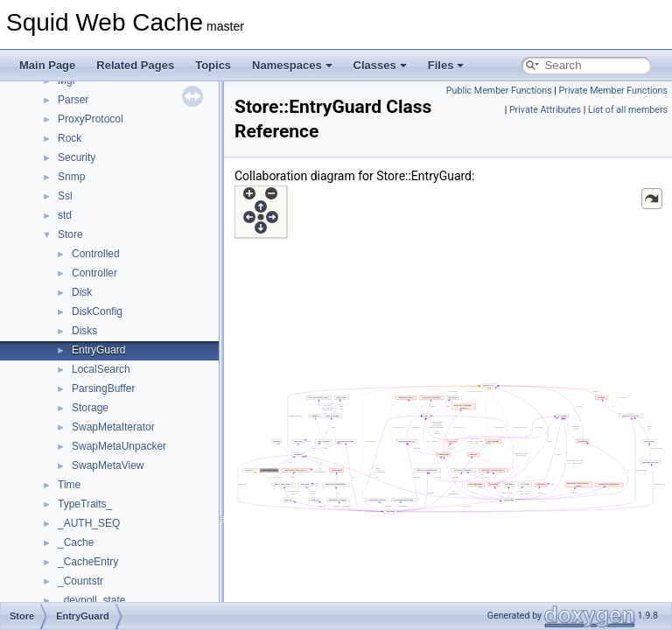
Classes (380, 65)
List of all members (628, 110)
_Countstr (80, 581)
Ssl (65, 196)
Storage (90, 408)
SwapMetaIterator (113, 427)
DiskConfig (97, 311)
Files (446, 65)
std (65, 215)
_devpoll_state (91, 600)
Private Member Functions (613, 91)
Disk (82, 292)
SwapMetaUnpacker (119, 446)
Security (77, 157)
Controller (94, 273)
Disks (84, 331)
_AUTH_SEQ (89, 523)
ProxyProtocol (91, 119)
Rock (70, 138)
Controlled (96, 254)
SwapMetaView (108, 465)
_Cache (76, 542)
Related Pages (135, 65)
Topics (213, 65)
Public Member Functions (499, 91)
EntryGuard (98, 350)
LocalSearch (101, 369)
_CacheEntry (88, 562)
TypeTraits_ (85, 504)
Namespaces (292, 65)
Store (70, 234)
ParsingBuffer (104, 388)
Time (69, 485)
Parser (73, 100)
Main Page (47, 65)
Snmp (71, 177)
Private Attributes (545, 110)
